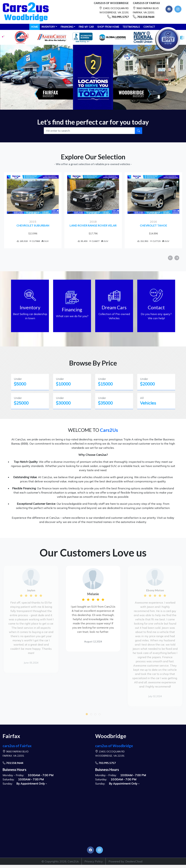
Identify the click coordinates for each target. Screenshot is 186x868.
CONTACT (149, 27)
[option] (32, 210)
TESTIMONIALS (131, 27)
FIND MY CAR (86, 27)
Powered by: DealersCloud (125, 861)
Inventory (48, 27)
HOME (35, 27)
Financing (67, 27)
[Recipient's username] (89, 131)
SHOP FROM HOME (108, 27)
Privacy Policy (94, 861)
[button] (87, 714)
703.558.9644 (146, 17)
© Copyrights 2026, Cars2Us (60, 861)
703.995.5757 (120, 17)
